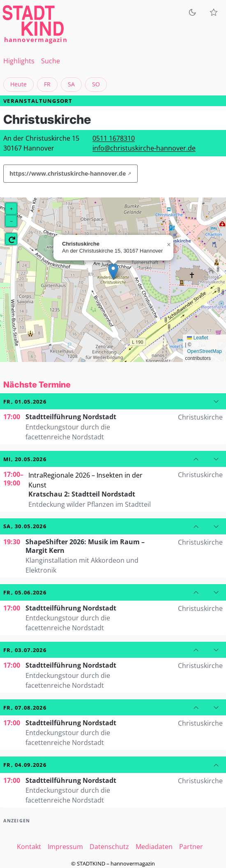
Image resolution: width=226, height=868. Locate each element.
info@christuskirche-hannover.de (144, 148)
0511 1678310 (114, 138)
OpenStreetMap (204, 351)
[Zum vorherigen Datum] (196, 459)
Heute (18, 84)
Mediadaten (154, 847)
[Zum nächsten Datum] (216, 402)
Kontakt (29, 847)
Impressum (65, 847)
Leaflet (197, 338)
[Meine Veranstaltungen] (214, 12)
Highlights (19, 61)
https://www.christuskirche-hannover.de (68, 173)
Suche (51, 61)
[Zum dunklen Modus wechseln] (192, 12)
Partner (191, 847)
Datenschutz (109, 847)
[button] (113, 271)
